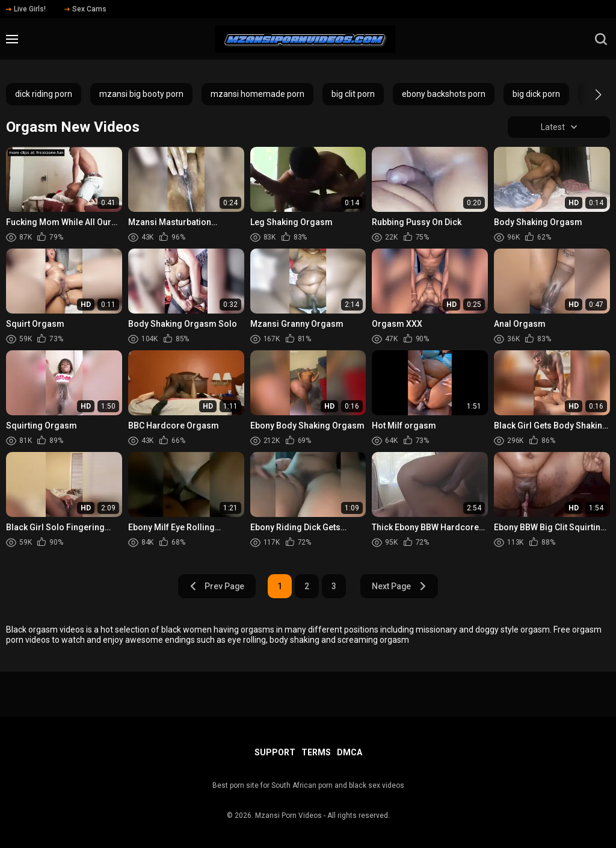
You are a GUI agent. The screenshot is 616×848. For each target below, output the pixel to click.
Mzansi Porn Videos (288, 816)
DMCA (350, 752)
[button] (587, 94)
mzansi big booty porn (141, 94)
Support (275, 752)
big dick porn (536, 94)
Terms (316, 752)
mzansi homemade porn (257, 94)
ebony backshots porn (444, 94)
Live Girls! (26, 9)
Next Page (400, 586)
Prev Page (217, 586)
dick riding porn (44, 94)
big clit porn (353, 94)
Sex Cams (85, 9)
